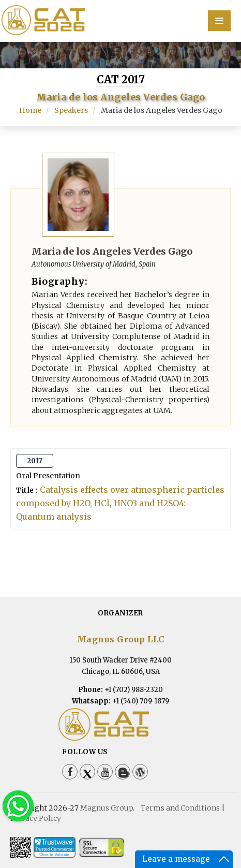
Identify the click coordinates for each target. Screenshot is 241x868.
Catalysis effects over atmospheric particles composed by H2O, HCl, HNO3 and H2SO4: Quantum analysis (120, 503)
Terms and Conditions (180, 808)
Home (30, 110)
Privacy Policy (36, 818)
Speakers (71, 110)
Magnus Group (107, 808)
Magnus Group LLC (121, 639)
